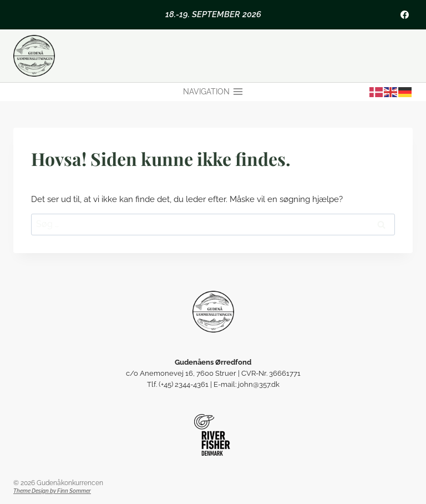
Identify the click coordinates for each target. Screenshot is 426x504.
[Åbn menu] (213, 92)
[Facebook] (404, 14)
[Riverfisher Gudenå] (213, 435)
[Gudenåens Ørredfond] (213, 312)
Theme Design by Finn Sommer (52, 491)
